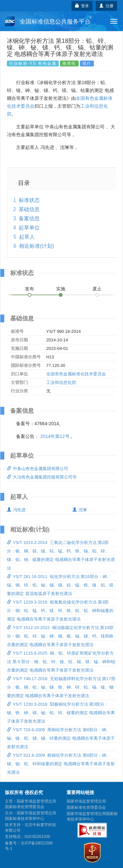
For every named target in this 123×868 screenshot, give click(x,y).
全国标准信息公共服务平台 (48, 21)
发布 (30, 289)
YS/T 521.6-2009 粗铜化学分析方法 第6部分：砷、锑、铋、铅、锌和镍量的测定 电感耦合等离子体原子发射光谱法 (61, 764)
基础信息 (29, 209)
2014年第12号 (55, 436)
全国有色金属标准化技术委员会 (76, 374)
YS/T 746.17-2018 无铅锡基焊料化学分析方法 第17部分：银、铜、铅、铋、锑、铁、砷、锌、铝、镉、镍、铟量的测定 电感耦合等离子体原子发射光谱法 (61, 687)
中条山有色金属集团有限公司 (38, 469)
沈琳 (80, 510)
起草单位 (29, 228)
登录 (82, 6)
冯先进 (16, 510)
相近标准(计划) (37, 246)
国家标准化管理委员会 (86, 807)
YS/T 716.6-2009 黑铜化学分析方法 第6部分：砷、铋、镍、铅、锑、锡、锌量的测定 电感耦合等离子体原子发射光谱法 (61, 738)
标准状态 (29, 200)
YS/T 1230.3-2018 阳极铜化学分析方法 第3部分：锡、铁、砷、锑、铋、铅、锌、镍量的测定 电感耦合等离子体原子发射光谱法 (61, 713)
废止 (97, 289)
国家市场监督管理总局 (86, 801)
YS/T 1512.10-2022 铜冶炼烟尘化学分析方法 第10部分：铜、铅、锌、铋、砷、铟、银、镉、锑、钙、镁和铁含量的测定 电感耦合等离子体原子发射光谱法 (60, 636)
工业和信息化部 (61, 382)
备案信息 (29, 218)
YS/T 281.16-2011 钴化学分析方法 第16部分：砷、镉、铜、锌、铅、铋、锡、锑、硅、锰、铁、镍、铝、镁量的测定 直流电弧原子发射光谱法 (60, 585)
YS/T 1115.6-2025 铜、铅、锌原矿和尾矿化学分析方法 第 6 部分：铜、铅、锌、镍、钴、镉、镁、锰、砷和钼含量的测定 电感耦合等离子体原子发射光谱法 (61, 662)
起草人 (27, 237)
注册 (106, 6)
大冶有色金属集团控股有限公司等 (42, 477)
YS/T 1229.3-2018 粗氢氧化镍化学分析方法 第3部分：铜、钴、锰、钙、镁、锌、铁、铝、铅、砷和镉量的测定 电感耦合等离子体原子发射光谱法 (60, 611)
